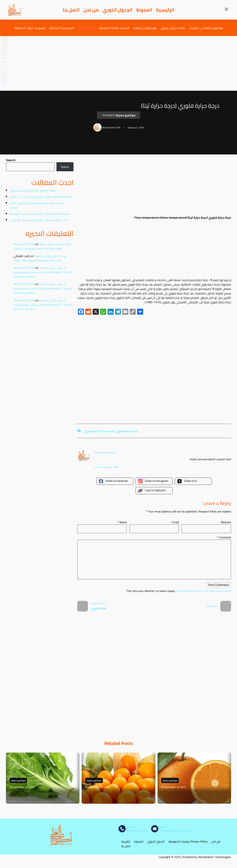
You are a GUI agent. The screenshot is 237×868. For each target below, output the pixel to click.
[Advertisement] (118, 63)
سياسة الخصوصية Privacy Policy (188, 841)
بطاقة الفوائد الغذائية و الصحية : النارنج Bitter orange (37, 205)
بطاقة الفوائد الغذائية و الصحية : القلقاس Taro (38, 220)
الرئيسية (165, 10)
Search (11, 160)
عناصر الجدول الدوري (173, 28)
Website (226, 522)
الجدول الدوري (117, 10)
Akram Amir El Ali (24, 244)
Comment (224, 537)
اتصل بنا (71, 10)
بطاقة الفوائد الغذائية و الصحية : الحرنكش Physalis (41, 197)
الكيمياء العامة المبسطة (114, 28)
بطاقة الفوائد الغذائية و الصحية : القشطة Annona (40, 214)
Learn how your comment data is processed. (178, 591)
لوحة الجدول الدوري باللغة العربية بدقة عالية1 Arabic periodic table (42, 246)
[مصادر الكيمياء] (14, 10)
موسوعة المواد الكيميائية (30, 28)
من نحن (91, 10)
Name (122, 522)
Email (175, 522)
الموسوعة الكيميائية (62, 28)
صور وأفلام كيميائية (145, 28)
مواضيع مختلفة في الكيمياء (206, 28)
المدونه (139, 841)
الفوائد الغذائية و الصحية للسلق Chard (32, 190)
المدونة (144, 10)
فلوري (88, 431)
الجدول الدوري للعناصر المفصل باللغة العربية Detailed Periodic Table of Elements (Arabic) (43, 272)
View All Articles (106, 467)
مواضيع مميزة (87, 28)
